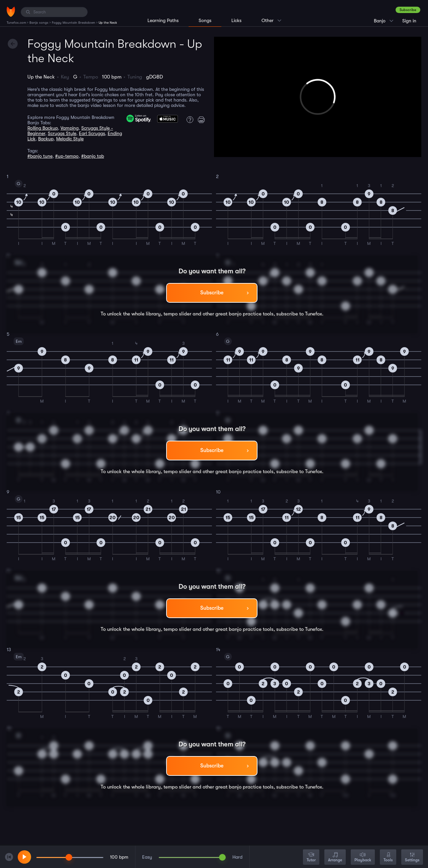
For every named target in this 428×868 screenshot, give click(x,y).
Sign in (409, 21)
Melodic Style (70, 139)
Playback (363, 857)
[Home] (11, 12)
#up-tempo (67, 156)
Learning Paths (163, 20)
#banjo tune (40, 156)
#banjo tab (93, 156)
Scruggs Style (62, 133)
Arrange (335, 857)
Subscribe (408, 10)
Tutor (311, 857)
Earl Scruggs (92, 133)
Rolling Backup (43, 128)
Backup (46, 139)
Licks (236, 20)
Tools (388, 857)
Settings (412, 857)
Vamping (70, 128)
